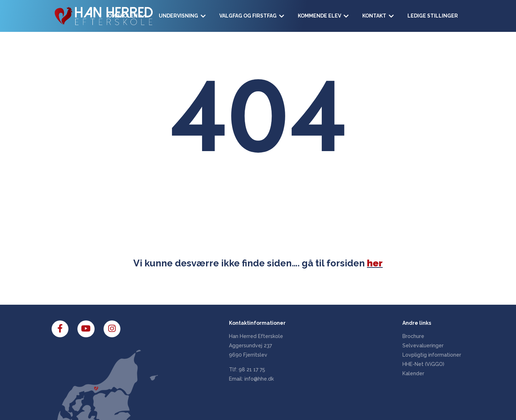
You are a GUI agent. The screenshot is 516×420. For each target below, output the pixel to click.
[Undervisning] (183, 16)
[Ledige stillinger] (433, 16)
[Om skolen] (127, 16)
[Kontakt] (378, 16)
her (375, 263)
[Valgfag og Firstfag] (252, 16)
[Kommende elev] (324, 16)
